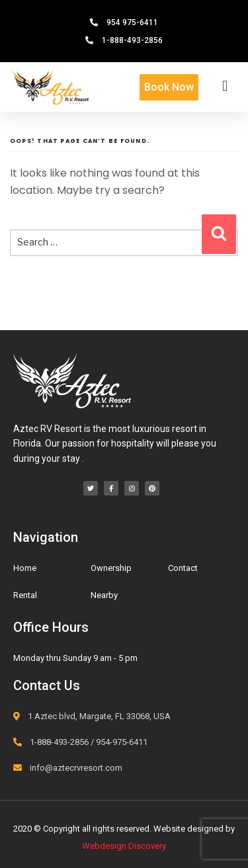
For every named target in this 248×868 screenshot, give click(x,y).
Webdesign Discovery (124, 846)
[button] (225, 86)
